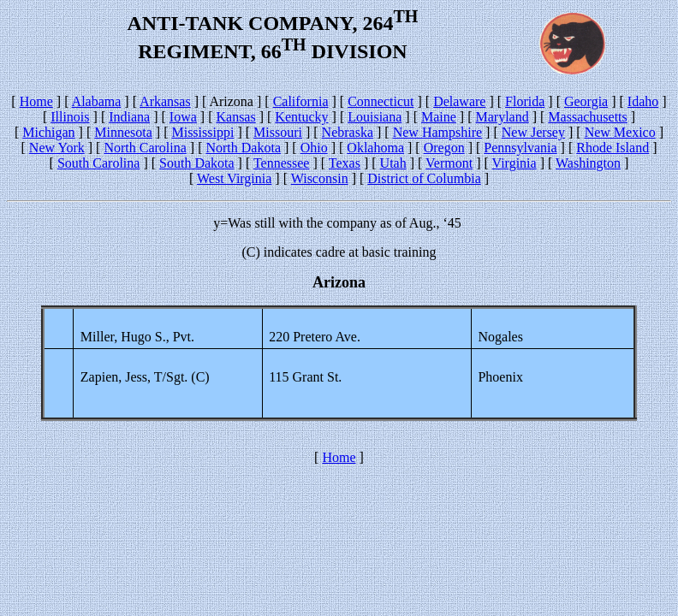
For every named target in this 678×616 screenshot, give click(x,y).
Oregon (444, 148)
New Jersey (533, 132)
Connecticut (381, 101)
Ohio (314, 148)
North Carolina (145, 148)
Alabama (97, 101)
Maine (439, 117)
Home (36, 101)
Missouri (278, 132)
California (301, 101)
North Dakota (243, 148)
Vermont (449, 163)
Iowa (183, 117)
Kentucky (301, 117)
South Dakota (197, 163)
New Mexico (620, 132)
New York (57, 148)
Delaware (459, 101)
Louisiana (375, 117)
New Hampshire (437, 132)
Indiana (129, 117)
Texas (345, 163)
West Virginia (234, 178)
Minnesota (123, 132)
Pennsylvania (520, 148)
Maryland (503, 117)
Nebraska (348, 132)
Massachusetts (587, 117)
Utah (393, 163)
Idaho (643, 101)
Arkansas (165, 101)
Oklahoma (375, 148)
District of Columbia (424, 178)
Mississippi (202, 132)
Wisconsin (320, 178)
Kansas (235, 117)
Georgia (586, 101)
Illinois (70, 117)
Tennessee (282, 163)
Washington (588, 163)
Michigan (48, 132)
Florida (525, 101)
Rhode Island (613, 148)
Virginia (514, 163)
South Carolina (98, 163)
